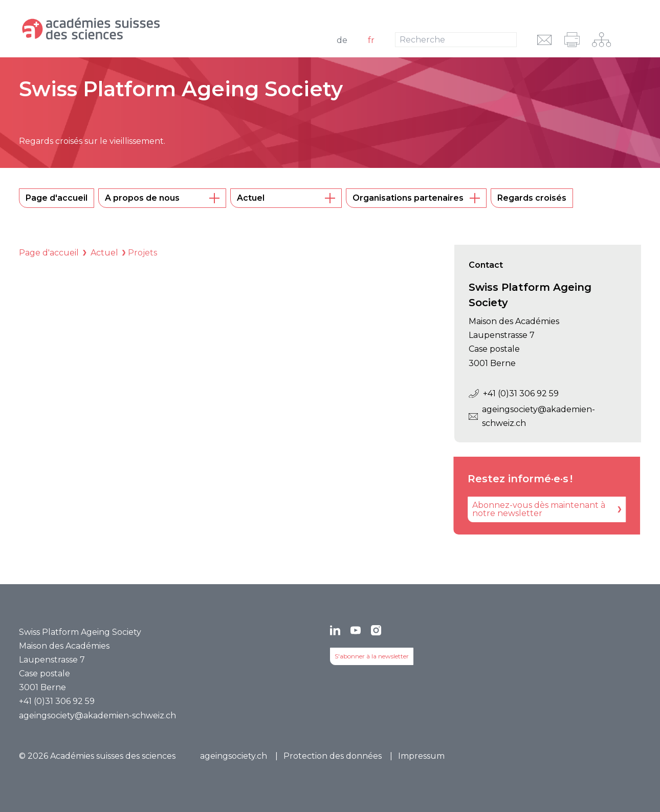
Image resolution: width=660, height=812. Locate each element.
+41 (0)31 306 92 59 (514, 393)
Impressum (421, 756)
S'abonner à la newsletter (372, 656)
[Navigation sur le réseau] (601, 40)
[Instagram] (376, 630)
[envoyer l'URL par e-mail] (545, 40)
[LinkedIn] (335, 630)
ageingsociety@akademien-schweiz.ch (532, 416)
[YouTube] (356, 630)
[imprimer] (572, 40)
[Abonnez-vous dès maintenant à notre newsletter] (535, 509)
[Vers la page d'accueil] (132, 29)
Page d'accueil (49, 253)
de (342, 40)
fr (371, 40)
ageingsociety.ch (234, 756)
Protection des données (333, 756)
